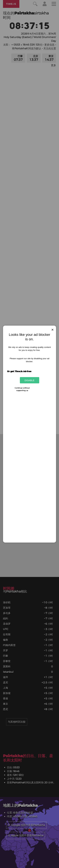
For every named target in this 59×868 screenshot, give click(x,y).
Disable (29, 380)
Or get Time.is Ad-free (19, 371)
